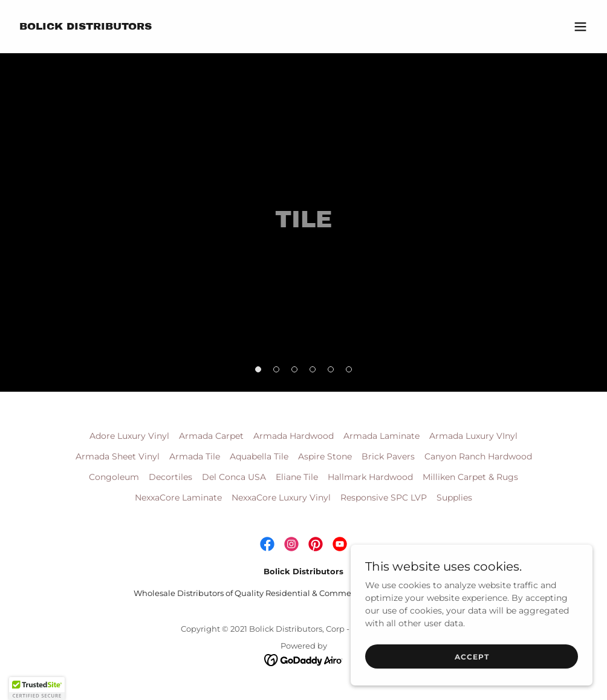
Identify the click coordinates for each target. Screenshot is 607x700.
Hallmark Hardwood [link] (370, 477)
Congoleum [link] (114, 477)
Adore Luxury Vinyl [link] (129, 436)
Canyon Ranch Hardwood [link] (478, 456)
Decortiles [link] (170, 477)
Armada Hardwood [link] (294, 436)
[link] (86, 27)
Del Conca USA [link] (234, 477)
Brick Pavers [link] (388, 456)
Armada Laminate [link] (381, 436)
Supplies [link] (454, 497)
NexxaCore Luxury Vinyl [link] (281, 497)
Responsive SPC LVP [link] (384, 497)
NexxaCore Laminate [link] (178, 497)
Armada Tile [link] (195, 456)
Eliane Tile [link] (297, 477)
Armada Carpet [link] (211, 436)
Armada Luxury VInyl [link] (473, 436)
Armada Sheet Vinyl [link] (118, 456)
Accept (472, 657)
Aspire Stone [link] (325, 456)
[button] (580, 27)
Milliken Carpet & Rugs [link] (470, 477)
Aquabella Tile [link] (259, 456)
